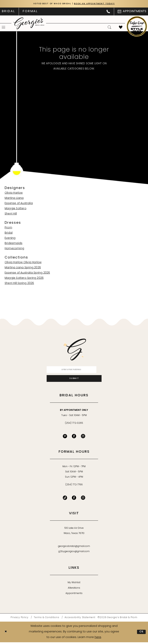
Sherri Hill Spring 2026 (19, 283)
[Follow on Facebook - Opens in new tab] (74, 500)
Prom (8, 228)
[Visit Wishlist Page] (121, 28)
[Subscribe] (74, 380)
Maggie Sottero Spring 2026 (24, 278)
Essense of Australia (19, 204)
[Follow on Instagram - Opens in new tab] (83, 500)
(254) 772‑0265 (74, 425)
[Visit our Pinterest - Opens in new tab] (65, 438)
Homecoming (14, 249)
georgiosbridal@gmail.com (74, 548)
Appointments (74, 595)
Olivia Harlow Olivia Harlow (23, 263)
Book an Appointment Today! (97, 4)
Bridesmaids (13, 244)
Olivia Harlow (14, 193)
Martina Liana (14, 198)
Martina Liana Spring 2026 (23, 268)
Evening (10, 238)
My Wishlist (74, 585)
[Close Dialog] (6, 634)
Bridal (9, 233)
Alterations (74, 590)
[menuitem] (30, 12)
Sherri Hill (11, 214)
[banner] (29, 24)
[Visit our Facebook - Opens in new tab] (74, 438)
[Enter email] (74, 370)
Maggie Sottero (16, 209)
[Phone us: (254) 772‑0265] (108, 12)
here (98, 639)
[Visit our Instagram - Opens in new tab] (83, 438)
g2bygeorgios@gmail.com (74, 553)
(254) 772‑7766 (74, 487)
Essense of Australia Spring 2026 (27, 273)
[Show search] (109, 28)
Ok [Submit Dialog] (141, 633)
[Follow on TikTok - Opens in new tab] (65, 500)
